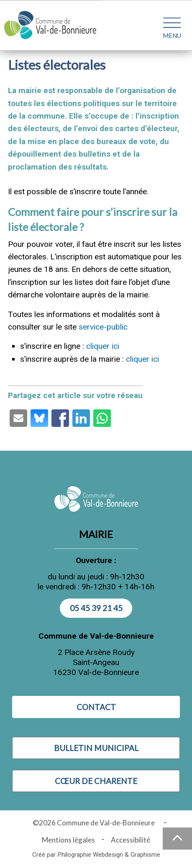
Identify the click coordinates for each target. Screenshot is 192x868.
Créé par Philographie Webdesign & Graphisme (96, 855)
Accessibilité (131, 840)
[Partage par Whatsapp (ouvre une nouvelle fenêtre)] (102, 418)
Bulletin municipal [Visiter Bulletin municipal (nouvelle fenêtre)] (96, 748)
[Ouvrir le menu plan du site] (172, 25)
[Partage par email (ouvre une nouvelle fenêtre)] (18, 418)
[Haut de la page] (177, 839)
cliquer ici (103, 346)
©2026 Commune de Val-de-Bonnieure (95, 823)
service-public (103, 327)
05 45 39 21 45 (96, 608)
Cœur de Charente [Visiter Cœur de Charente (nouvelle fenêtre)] (96, 781)
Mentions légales (68, 840)
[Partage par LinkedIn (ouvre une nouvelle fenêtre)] (81, 418)
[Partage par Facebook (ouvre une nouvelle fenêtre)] (60, 418)
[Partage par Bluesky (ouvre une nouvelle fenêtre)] (39, 418)
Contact (96, 707)
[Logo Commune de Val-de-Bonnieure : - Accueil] (52, 25)
